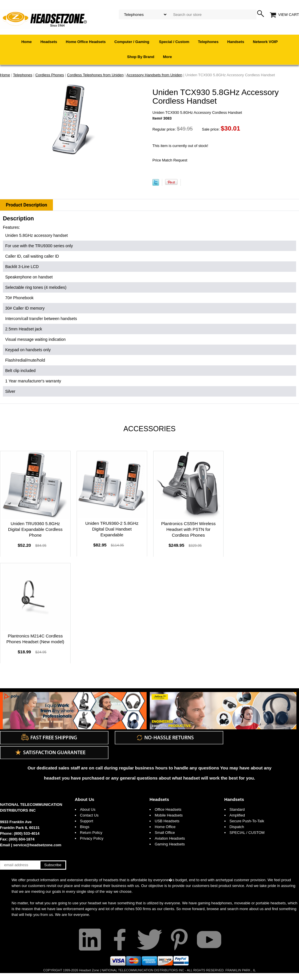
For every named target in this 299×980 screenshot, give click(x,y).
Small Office (165, 833)
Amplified (237, 815)
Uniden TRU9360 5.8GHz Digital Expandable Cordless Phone (35, 529)
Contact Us (89, 815)
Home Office (165, 827)
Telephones (208, 42)
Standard (237, 809)
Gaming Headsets (170, 844)
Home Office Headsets (86, 42)
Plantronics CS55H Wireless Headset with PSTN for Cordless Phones (188, 529)
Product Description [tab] (26, 205)
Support (87, 821)
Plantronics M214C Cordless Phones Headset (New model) (35, 639)
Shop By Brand (141, 57)
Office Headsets (168, 809)
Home (27, 42)
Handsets (236, 42)
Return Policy (91, 833)
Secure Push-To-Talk (247, 821)
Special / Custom (174, 42)
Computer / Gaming (132, 42)
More (167, 57)
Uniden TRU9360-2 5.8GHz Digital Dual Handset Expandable (112, 529)
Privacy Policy (92, 838)
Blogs (85, 827)
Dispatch (237, 827)
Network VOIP (265, 42)
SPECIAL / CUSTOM (247, 833)
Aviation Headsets (170, 838)
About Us (85, 799)
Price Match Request (170, 160)
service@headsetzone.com (37, 845)
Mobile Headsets (169, 815)
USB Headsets (167, 821)
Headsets (49, 42)
